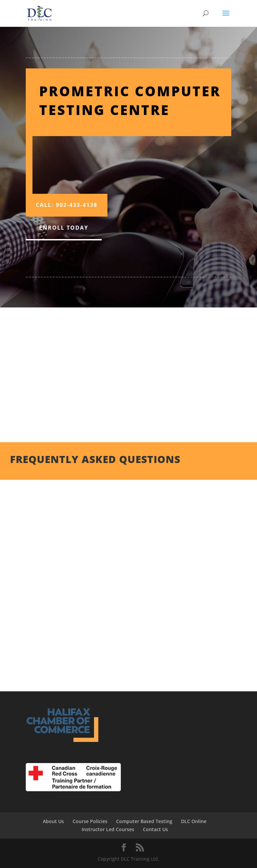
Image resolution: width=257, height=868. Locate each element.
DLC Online (194, 821)
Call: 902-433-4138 (67, 205)
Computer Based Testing (144, 821)
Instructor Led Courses (108, 829)
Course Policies (90, 821)
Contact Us (155, 829)
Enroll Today (64, 228)
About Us (53, 821)
